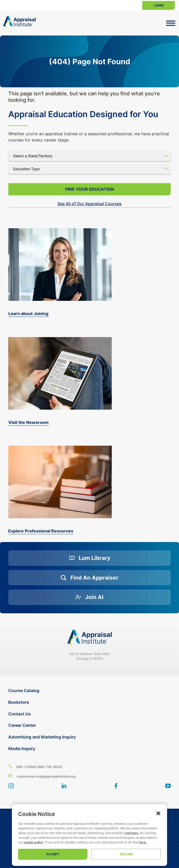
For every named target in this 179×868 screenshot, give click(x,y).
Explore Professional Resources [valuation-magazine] (41, 531)
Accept (49, 854)
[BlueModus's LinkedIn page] (64, 786)
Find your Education (90, 189)
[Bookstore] (90, 702)
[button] (166, 813)
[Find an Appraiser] (90, 578)
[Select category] (90, 169)
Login (159, 5)
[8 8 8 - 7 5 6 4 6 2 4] (90, 767)
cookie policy (114, 838)
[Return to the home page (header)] (19, 22)
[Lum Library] (90, 558)
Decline (130, 854)
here (64, 842)
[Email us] (90, 776)
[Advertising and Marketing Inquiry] (90, 737)
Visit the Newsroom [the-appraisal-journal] (28, 422)
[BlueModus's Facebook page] (116, 786)
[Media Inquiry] (90, 749)
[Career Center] (90, 725)
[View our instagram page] (11, 786)
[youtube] (168, 786)
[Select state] (90, 156)
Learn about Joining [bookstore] (28, 314)
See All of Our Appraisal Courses (90, 204)
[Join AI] (90, 597)
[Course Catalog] (90, 691)
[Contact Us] (90, 714)
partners (93, 833)
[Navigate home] (90, 638)
